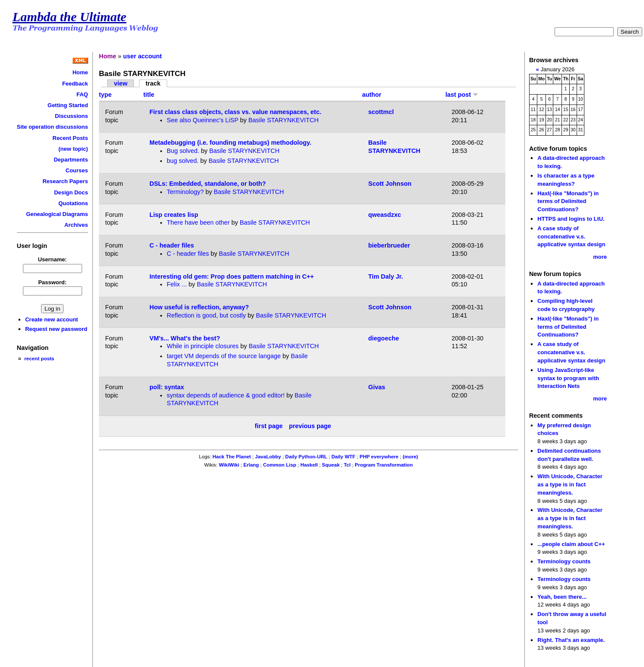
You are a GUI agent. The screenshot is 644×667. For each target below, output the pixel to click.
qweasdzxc (385, 215)
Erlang (251, 465)
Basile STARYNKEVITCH (284, 120)
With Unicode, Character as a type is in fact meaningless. (570, 484)
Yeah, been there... (562, 597)
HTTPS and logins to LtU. (571, 219)
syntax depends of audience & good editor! (226, 395)
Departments (71, 160)
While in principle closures (203, 346)
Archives (76, 225)
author (372, 95)
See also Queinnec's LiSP (203, 120)
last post (462, 95)
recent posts (39, 358)
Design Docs (71, 192)
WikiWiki (229, 465)
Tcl (347, 465)
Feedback (75, 84)
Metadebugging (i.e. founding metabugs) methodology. (230, 143)
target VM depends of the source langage (224, 356)
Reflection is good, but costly (206, 315)
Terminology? (185, 192)
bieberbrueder (389, 245)
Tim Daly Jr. (386, 276)
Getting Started (68, 105)
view (121, 83)
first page (269, 426)
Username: (52, 259)
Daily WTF (343, 457)
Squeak (331, 465)
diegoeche (384, 338)
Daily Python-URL (306, 457)
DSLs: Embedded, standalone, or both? (208, 184)
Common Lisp (280, 465)
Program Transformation (384, 465)
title (149, 95)
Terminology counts (564, 561)
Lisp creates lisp (174, 215)
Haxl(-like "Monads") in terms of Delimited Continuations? (568, 201)
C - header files (172, 245)
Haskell (309, 465)
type (105, 95)
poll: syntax (167, 387)
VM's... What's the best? (185, 338)
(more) (410, 457)
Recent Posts (70, 138)
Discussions (71, 116)
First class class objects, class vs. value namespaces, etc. (235, 112)
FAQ (82, 94)
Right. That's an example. (571, 640)
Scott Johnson (390, 184)
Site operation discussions (52, 127)
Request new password (56, 329)
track (153, 83)
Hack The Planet (232, 457)
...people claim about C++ (571, 544)
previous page (310, 426)
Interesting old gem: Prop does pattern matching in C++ (232, 276)
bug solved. (183, 161)
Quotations (73, 203)
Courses (77, 170)
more (600, 257)
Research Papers (65, 181)
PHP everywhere (379, 457)
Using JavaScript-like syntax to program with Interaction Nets (568, 378)
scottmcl (381, 112)
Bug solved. (183, 151)
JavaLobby (268, 457)
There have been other (198, 222)
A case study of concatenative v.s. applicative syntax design (571, 236)
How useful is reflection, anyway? (199, 307)
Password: (52, 282)
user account (143, 56)
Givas (377, 387)
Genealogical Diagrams (57, 214)
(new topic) (73, 149)
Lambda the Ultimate (70, 17)
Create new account (51, 319)
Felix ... (177, 284)
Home (80, 72)
